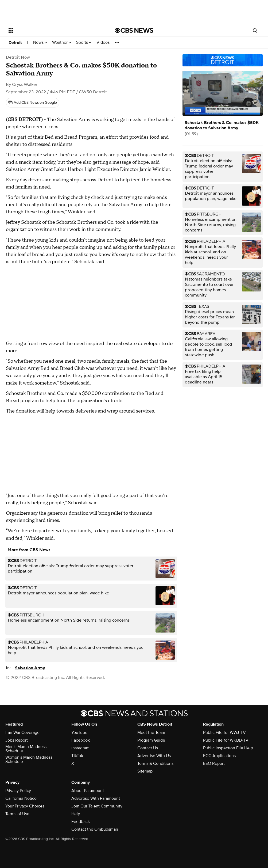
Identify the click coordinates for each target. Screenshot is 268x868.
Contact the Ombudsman (95, 829)
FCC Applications (219, 756)
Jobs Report (17, 740)
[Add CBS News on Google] (33, 103)
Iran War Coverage (22, 733)
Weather (61, 43)
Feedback (81, 822)
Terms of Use (17, 814)
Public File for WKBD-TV (226, 740)
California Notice (21, 798)
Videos (103, 43)
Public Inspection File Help (228, 748)
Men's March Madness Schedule (26, 749)
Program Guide (151, 740)
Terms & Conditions (155, 763)
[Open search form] (255, 30)
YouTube (79, 733)
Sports (84, 43)
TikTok (77, 756)
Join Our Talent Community (97, 806)
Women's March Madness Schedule (29, 759)
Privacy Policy (18, 791)
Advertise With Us (154, 756)
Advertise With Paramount (96, 798)
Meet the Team (151, 733)
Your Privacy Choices (25, 806)
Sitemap (145, 771)
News (40, 43)
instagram (80, 748)
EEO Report (214, 763)
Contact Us (148, 748)
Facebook (81, 740)
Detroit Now (18, 57)
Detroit (15, 43)
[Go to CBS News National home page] (134, 30)
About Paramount (88, 791)
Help (76, 814)
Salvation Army (30, 668)
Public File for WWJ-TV (224, 733)
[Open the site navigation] (50, 30)
